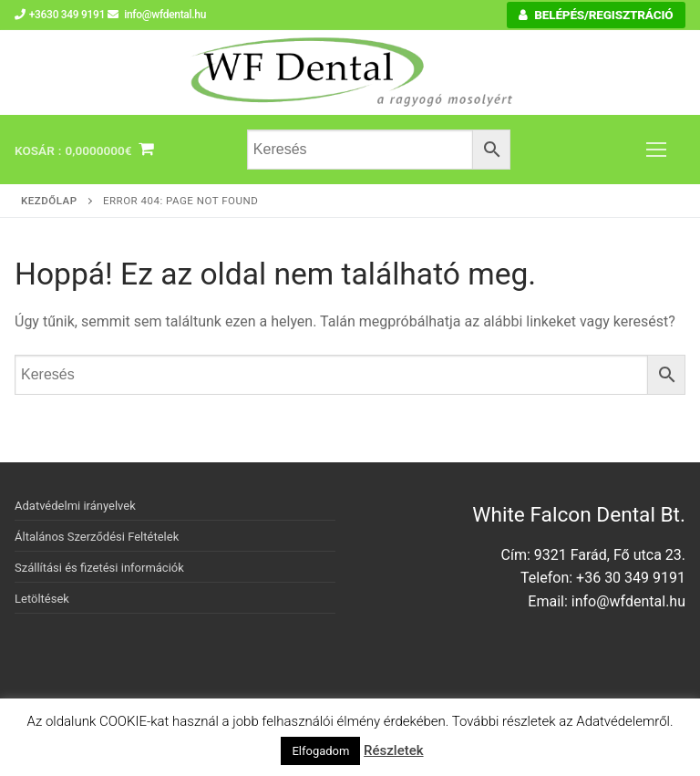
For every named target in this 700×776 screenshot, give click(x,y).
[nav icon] (656, 150)
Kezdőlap (49, 201)
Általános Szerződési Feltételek (97, 537)
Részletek (393, 750)
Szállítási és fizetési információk (99, 568)
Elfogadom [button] (320, 751)
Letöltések (42, 599)
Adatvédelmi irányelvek (75, 506)
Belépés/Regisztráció (596, 15)
